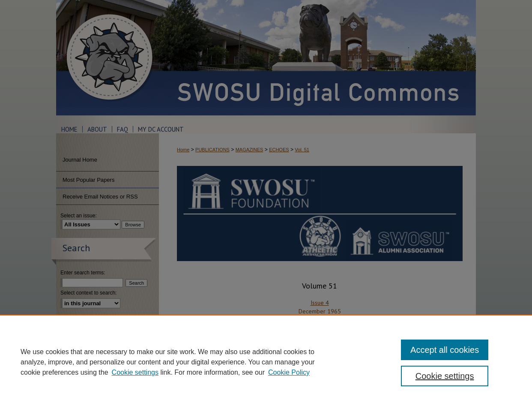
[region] (266, 362)
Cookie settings (135, 372)
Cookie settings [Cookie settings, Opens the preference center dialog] (445, 376)
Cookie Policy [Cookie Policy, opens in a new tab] (289, 372)
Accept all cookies (445, 350)
